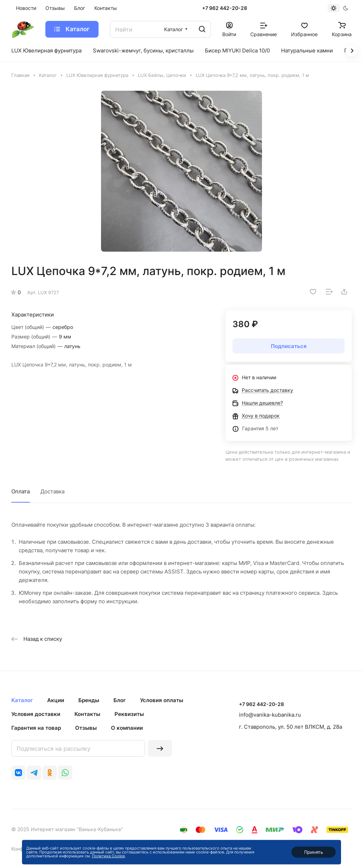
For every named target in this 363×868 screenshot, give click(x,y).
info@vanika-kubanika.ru (270, 715)
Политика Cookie (108, 856)
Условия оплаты (162, 700)
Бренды (89, 700)
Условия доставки (36, 714)
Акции (56, 700)
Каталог (22, 700)
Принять (314, 852)
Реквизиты (129, 714)
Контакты (87, 714)
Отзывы (86, 728)
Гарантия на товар (36, 728)
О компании (127, 728)
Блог (120, 700)
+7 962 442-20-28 (225, 8)
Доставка (52, 491)
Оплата (21, 491)
